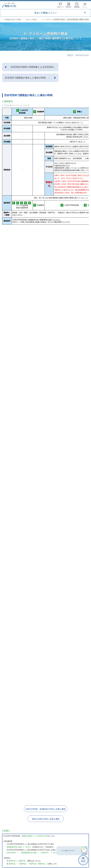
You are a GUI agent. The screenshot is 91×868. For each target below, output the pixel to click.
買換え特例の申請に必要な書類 (46, 819)
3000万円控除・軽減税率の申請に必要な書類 (46, 809)
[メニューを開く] (85, 5)
